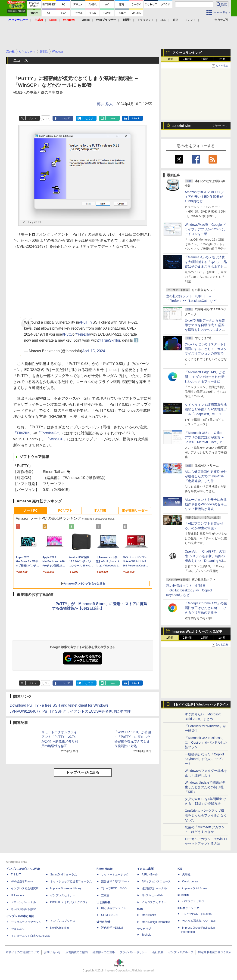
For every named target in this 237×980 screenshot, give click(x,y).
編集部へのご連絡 (104, 952)
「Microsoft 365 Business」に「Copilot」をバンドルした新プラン (206, 742)
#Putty (67, 334)
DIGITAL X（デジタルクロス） (69, 902)
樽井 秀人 (105, 104)
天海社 (186, 875)
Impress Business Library (66, 888)
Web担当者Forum (22, 881)
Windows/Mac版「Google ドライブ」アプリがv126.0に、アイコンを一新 (206, 229)
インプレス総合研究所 (25, 888)
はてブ (89, 118)
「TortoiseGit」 (50, 433)
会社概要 (158, 952)
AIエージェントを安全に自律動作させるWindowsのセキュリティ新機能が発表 (206, 504)
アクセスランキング (187, 53)
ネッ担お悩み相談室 (23, 909)
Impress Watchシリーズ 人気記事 (197, 631)
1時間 (170, 59)
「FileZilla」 (23, 433)
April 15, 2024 (94, 351)
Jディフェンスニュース (156, 881)
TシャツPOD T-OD (114, 888)
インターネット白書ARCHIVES (30, 936)
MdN (140, 909)
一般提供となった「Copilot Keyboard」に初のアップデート (205, 759)
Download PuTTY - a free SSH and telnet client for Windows (59, 705)
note (112, 118)
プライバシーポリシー (134, 952)
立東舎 (105, 895)
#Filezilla (83, 334)
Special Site (182, 126)
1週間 (205, 59)
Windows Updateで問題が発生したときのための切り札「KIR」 (205, 787)
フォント (190, 20)
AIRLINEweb (150, 875)
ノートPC (30, 510)
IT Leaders (17, 895)
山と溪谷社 (103, 902)
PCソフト (65, 510)
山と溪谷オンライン (114, 908)
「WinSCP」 (56, 439)
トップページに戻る (83, 772)
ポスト (33, 118)
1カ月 (222, 59)
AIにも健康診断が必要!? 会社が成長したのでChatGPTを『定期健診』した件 (206, 476)
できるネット (19, 929)
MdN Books (149, 915)
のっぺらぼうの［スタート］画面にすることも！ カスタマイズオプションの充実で (206, 349)
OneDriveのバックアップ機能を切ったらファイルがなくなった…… (206, 815)
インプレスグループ (181, 952)
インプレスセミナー (63, 895)
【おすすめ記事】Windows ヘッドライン (200, 705)
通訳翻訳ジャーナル (154, 888)
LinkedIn (136, 118)
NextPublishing (59, 928)
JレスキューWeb (152, 895)
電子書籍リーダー (135, 510)
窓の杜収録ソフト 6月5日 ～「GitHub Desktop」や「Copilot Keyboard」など (189, 590)
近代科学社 (103, 922)
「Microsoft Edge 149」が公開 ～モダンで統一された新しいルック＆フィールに (205, 377)
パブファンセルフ (193, 901)
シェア (66, 118)
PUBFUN (183, 895)
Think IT (16, 875)
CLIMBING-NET (111, 915)
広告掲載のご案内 (77, 952)
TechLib (146, 935)
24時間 (187, 59)
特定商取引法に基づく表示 (215, 952)
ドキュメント (146, 20)
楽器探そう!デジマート (115, 881)
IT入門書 (100, 510)
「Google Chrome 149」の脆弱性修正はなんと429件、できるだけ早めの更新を (206, 608)
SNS (163, 20)
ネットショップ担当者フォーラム (71, 881)
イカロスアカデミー (154, 902)
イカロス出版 (145, 869)
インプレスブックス (63, 921)
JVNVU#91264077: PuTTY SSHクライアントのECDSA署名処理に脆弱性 (70, 711)
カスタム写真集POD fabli (199, 921)
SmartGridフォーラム (64, 875)
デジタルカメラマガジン (26, 922)
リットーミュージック (115, 875)
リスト (46, 118)
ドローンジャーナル (23, 902)
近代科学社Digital (112, 928)
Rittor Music (104, 869)
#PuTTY (86, 322)
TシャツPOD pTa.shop (197, 914)
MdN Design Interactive (156, 922)
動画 (175, 20)
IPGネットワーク (188, 908)
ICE (180, 869)
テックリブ (144, 929)
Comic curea (190, 881)
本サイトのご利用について (22, 952)
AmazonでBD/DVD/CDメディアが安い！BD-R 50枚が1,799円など (204, 197)
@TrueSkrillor (109, 340)
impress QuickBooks (195, 888)
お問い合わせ (52, 952)
